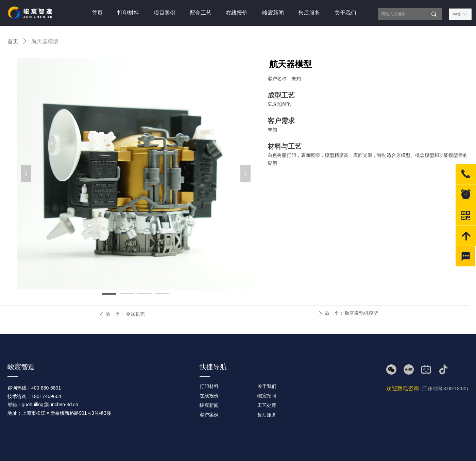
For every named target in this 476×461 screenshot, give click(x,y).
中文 (457, 14)
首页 (13, 41)
